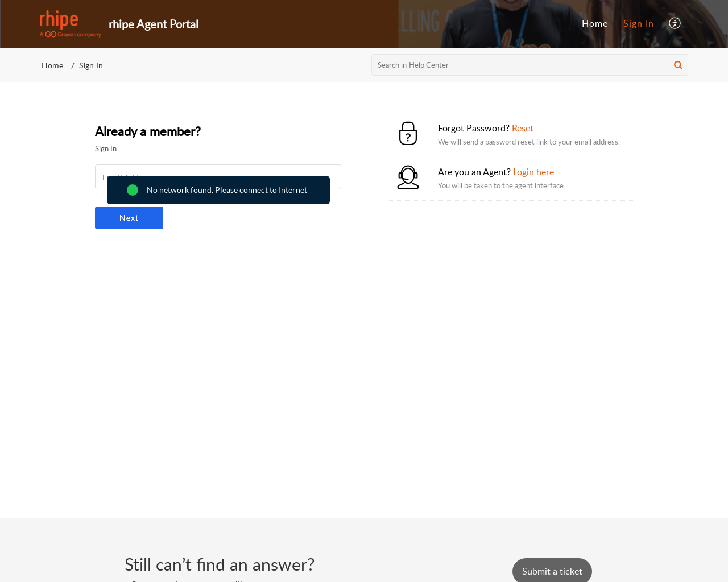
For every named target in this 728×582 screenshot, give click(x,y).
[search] (530, 65)
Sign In (639, 23)
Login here (533, 172)
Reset (523, 128)
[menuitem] (595, 24)
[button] (675, 24)
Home (595, 23)
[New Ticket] (552, 571)
